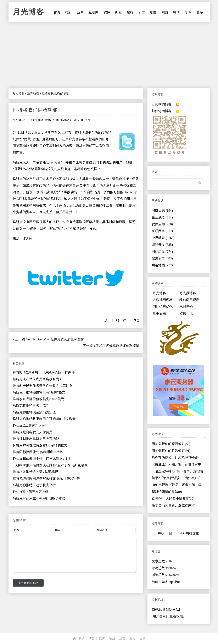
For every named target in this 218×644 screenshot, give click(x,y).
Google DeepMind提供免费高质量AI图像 (55, 339)
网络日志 (162, 210)
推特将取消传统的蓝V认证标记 (35, 472)
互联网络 (162, 231)
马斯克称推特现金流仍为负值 (34, 412)
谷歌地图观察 (163, 300)
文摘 (142, 639)
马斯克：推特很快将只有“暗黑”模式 (39, 392)
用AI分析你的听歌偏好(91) (171, 451)
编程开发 (162, 245)
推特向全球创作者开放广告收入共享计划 (43, 386)
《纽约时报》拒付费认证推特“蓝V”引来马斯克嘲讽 (50, 465)
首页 (57, 12)
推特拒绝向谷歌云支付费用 (33, 432)
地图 (153, 12)
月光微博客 (188, 293)
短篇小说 (186, 314)
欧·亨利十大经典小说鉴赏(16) (173, 498)
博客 (92, 639)
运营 (122, 639)
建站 (130, 12)
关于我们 (79, 639)
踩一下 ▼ (130, 320)
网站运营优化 (163, 307)
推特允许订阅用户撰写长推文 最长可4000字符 (46, 478)
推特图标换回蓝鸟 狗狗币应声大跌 (38, 452)
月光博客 (28, 12)
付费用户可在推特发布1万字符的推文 (40, 445)
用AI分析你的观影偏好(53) (171, 444)
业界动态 (33, 93)
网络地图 (162, 265)
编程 (118, 12)
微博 (177, 12)
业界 (80, 12)
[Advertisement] (109, 55)
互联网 (94, 12)
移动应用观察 (189, 300)
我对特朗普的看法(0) (167, 492)
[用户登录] (159, 616)
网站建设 (162, 251)
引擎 (142, 12)
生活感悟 (162, 217)
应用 (132, 639)
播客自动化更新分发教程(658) (174, 505)
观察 (165, 12)
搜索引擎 (162, 258)
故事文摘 (159, 314)
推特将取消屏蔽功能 (35, 110)
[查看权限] (176, 616)
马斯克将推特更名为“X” (30, 406)
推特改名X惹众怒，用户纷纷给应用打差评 (44, 372)
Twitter (129, 192)
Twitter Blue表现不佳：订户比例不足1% (41, 459)
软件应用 (162, 224)
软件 (107, 12)
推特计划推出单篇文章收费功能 (36, 439)
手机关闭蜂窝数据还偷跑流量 (118, 346)
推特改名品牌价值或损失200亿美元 (38, 399)
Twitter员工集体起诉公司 (31, 425)
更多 (200, 12)
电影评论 (186, 307)
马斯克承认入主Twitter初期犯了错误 (39, 498)
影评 (188, 12)
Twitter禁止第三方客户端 (31, 492)
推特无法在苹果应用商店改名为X (37, 379)
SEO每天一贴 (162, 533)
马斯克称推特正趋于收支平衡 (34, 485)
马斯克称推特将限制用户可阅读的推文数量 (44, 419)
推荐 (69, 12)
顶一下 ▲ (111, 320)
